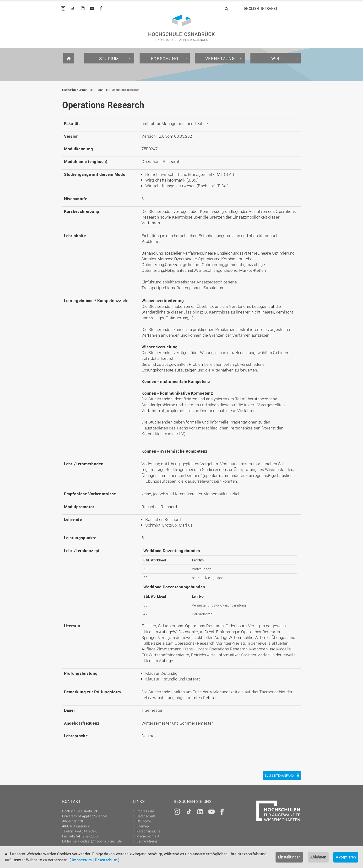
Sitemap (143, 826)
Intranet (269, 8)
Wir (275, 58)
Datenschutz (106, 860)
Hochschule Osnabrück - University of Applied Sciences (182, 28)
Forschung (165, 58)
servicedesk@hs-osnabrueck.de (97, 841)
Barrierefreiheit (148, 841)
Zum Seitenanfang (279, 775)
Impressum (82, 860)
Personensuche (148, 831)
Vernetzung (220, 58)
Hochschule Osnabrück (78, 90)
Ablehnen (318, 857)
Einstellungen (289, 857)
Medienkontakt (148, 836)
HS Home (144, 821)
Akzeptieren (346, 857)
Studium (109, 58)
